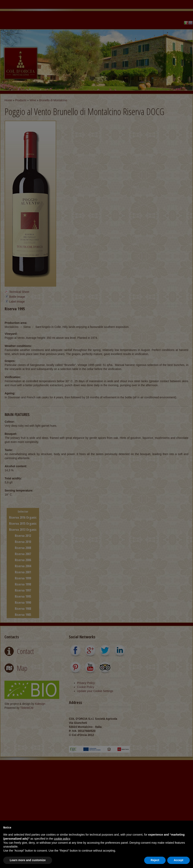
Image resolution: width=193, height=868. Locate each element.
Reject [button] (155, 860)
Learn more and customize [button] (28, 860)
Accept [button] (179, 860)
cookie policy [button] (62, 839)
